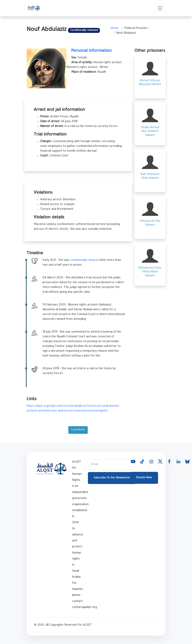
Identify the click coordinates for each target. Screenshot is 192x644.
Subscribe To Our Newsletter (112, 478)
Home (114, 28)
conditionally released (84, 260)
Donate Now (144, 478)
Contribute (78, 430)
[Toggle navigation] (160, 8)
